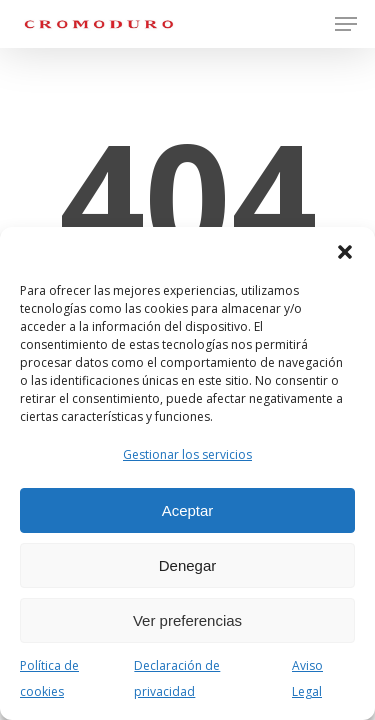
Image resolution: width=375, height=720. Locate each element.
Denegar (188, 565)
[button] (345, 252)
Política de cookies (49, 678)
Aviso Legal (307, 678)
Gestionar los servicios (187, 454)
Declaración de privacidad (177, 678)
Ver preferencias (187, 620)
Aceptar (188, 510)
